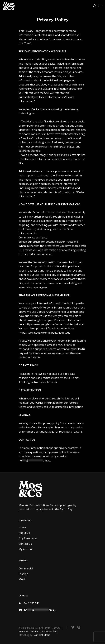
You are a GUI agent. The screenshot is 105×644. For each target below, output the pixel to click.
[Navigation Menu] (100, 6)
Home (22, 527)
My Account (26, 549)
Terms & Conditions (29, 631)
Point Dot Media (41, 635)
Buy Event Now (28, 538)
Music (22, 579)
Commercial (26, 568)
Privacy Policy (49, 631)
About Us (24, 533)
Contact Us (25, 544)
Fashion (23, 574)
